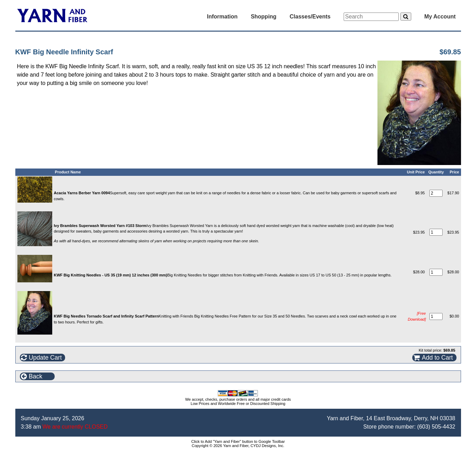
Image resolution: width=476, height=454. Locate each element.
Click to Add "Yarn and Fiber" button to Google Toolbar (238, 441)
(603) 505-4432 (436, 427)
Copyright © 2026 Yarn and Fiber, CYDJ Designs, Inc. (238, 446)
